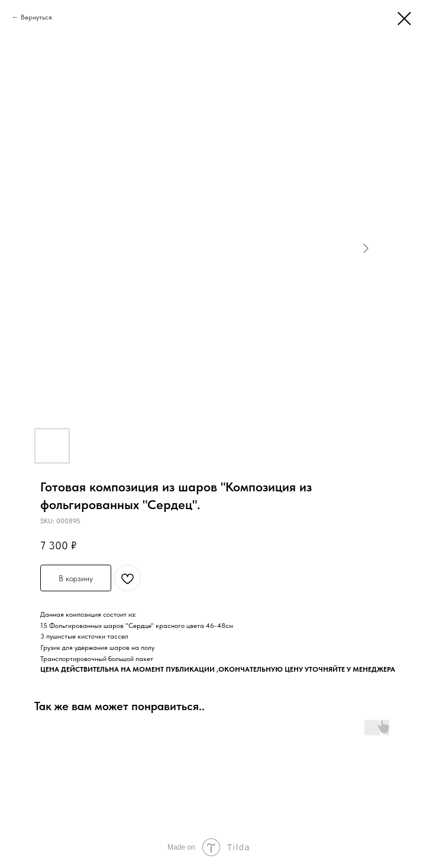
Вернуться (36, 17)
